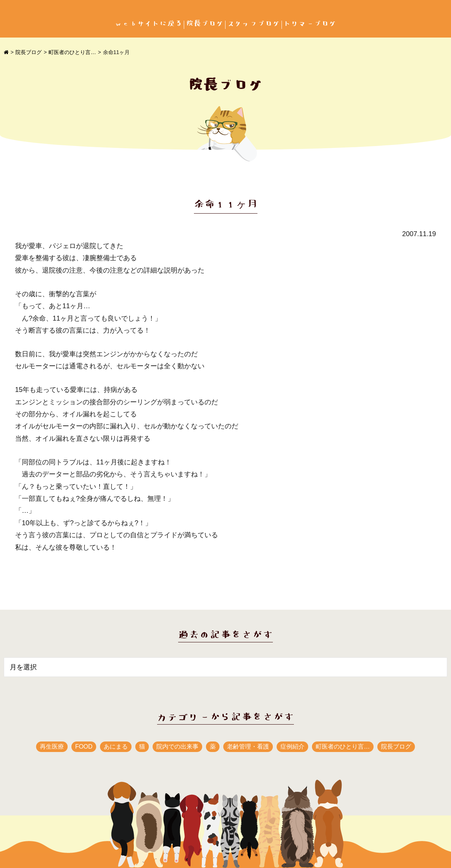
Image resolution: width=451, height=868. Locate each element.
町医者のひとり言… (72, 52)
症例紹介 (292, 747)
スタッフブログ (254, 24)
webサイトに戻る (148, 24)
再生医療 (52, 747)
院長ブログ (205, 24)
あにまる (116, 747)
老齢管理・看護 (248, 747)
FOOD (84, 747)
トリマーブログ (310, 24)
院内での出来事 (177, 747)
